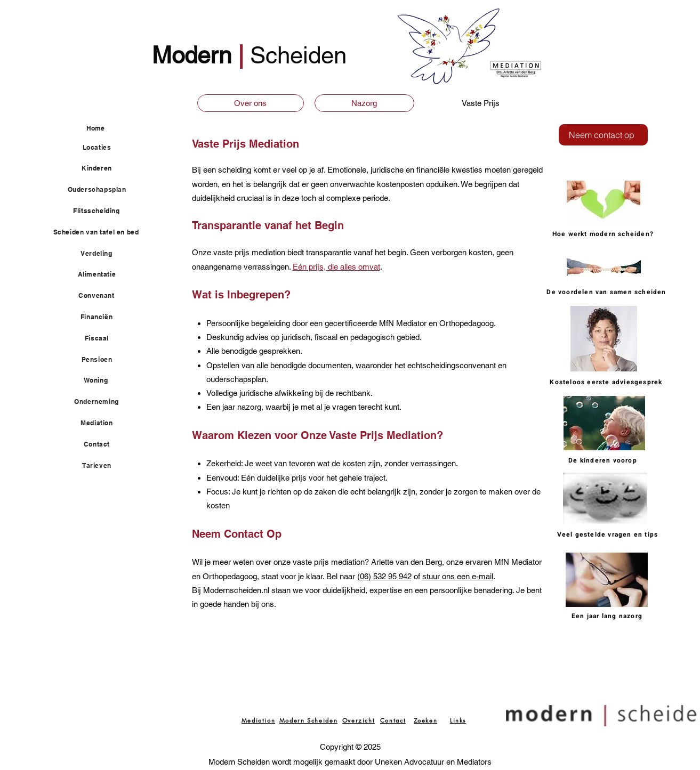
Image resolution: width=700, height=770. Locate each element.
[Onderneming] (103, 402)
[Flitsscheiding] (103, 211)
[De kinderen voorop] (604, 460)
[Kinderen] (103, 168)
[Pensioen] (103, 360)
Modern (195, 55)
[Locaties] (103, 148)
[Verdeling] (103, 254)
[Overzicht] (359, 720)
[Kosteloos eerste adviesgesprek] (608, 382)
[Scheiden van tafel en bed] (102, 232)
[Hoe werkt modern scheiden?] (604, 234)
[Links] (458, 720)
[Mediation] (103, 423)
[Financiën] (103, 317)
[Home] (112, 128)
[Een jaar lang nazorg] (608, 616)
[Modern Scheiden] (309, 720)
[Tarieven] (103, 466)
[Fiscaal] (103, 338)
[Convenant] (103, 296)
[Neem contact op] (603, 135)
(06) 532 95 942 (384, 576)
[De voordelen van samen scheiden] (608, 292)
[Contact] (103, 444)
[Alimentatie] (103, 274)
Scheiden (298, 55)
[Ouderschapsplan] (103, 190)
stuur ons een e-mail (458, 576)
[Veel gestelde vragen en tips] (609, 534)
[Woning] (102, 380)
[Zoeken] (426, 720)
